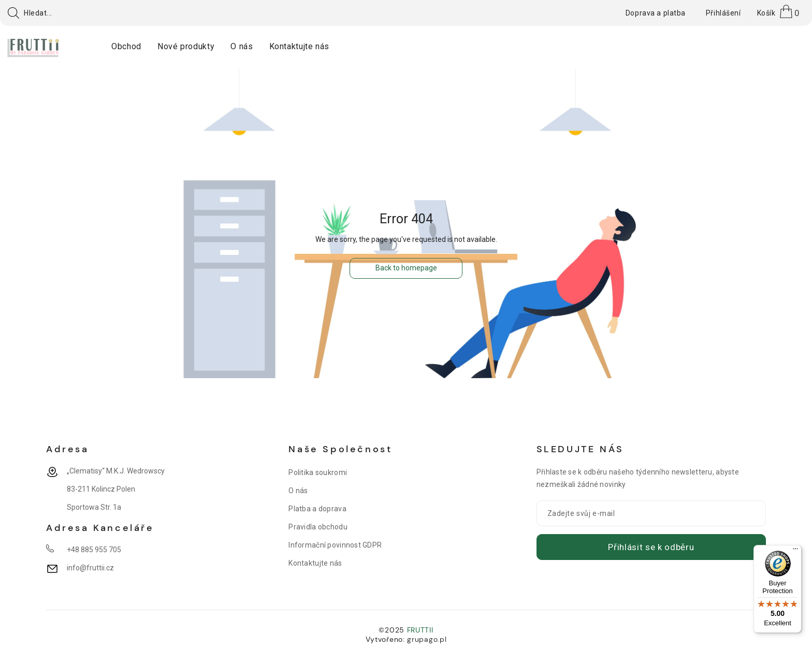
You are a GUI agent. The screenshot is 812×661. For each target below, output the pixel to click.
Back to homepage (406, 268)
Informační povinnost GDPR (335, 545)
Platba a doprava (317, 509)
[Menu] (795, 551)
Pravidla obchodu (318, 527)
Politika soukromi (318, 472)
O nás (298, 491)
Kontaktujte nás (315, 563)
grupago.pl (427, 639)
